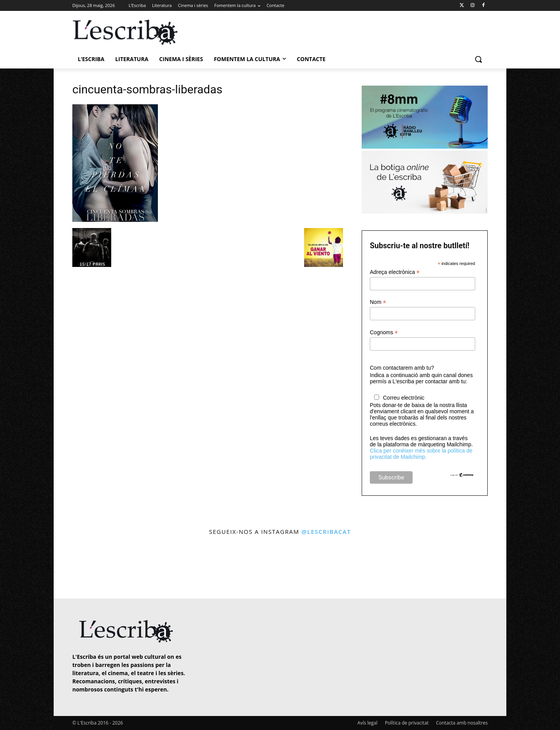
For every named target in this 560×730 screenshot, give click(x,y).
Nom (378, 302)
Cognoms (384, 333)
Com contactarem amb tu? (402, 368)
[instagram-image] (80, 568)
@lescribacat (326, 532)
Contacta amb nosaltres (462, 723)
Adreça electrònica (395, 272)
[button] (478, 59)
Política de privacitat (407, 723)
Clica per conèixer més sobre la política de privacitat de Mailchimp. (421, 454)
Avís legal (367, 723)
